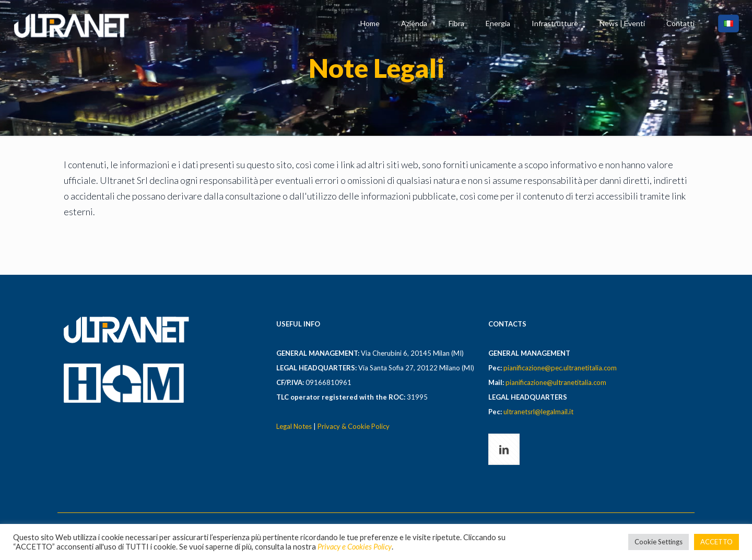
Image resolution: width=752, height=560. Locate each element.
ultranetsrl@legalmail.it (538, 412)
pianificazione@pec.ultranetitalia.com (560, 368)
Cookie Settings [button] (659, 542)
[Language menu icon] (728, 24)
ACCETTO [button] (716, 542)
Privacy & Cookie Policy (354, 426)
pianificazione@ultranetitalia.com (556, 382)
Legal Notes (294, 426)
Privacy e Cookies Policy (355, 547)
